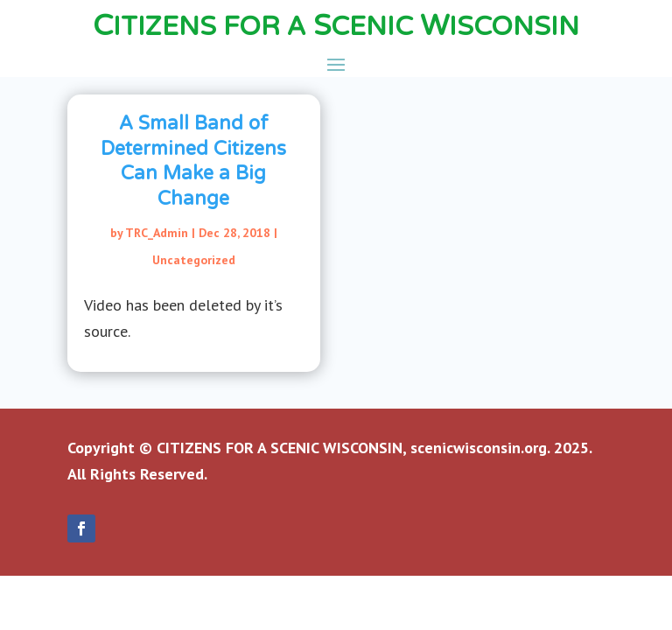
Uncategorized (194, 260)
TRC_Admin (157, 233)
